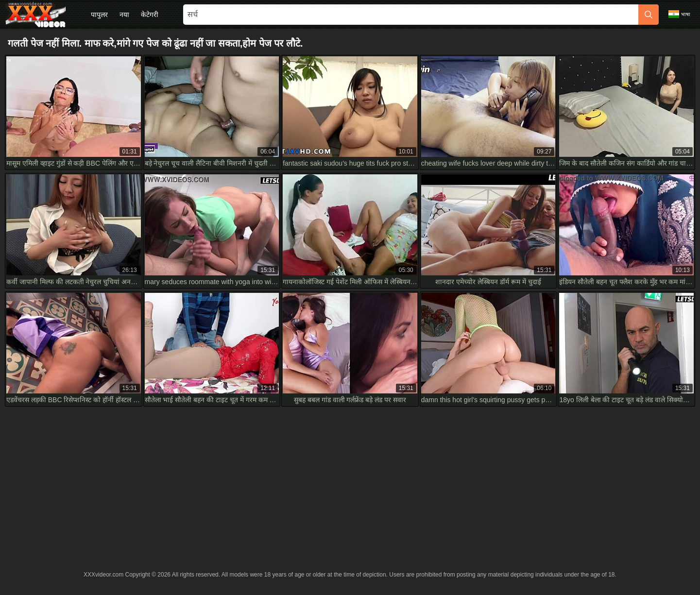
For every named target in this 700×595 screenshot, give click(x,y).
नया (124, 15)
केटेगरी (150, 15)
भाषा (679, 14)
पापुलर (99, 15)
